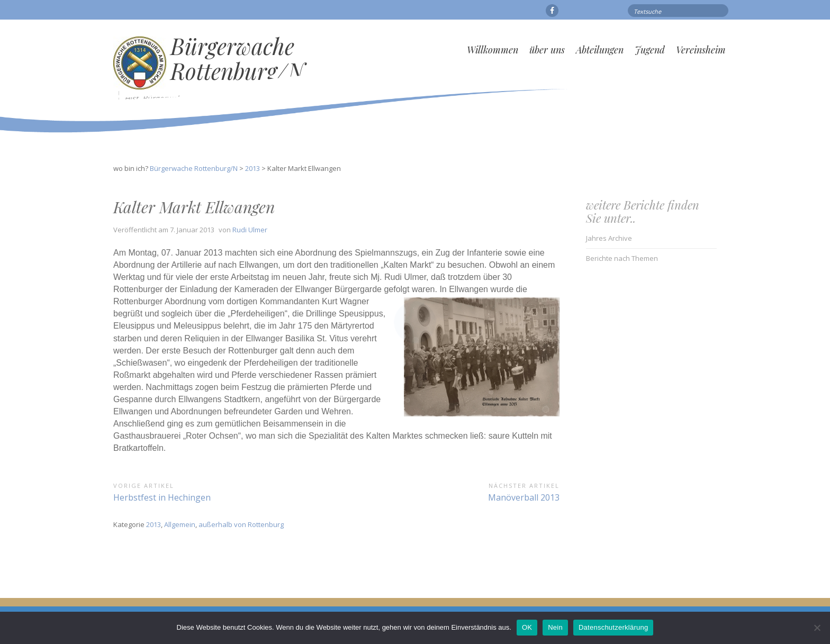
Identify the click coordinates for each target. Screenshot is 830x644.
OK (527, 627)
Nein (555, 627)
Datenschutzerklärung (613, 627)
